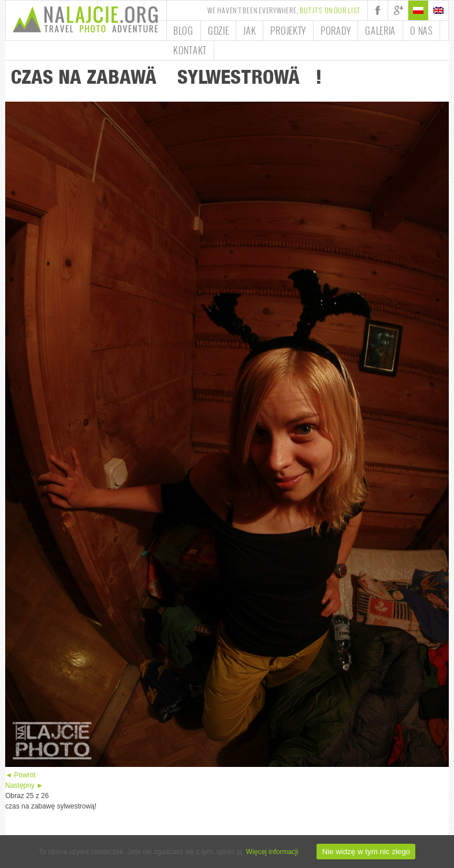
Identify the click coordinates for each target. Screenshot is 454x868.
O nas (421, 31)
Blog (183, 31)
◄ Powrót (21, 775)
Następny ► (24, 785)
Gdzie (219, 31)
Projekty (288, 31)
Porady (336, 31)
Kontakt (190, 50)
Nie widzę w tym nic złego (366, 852)
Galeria (380, 31)
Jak (250, 31)
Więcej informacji (272, 852)
